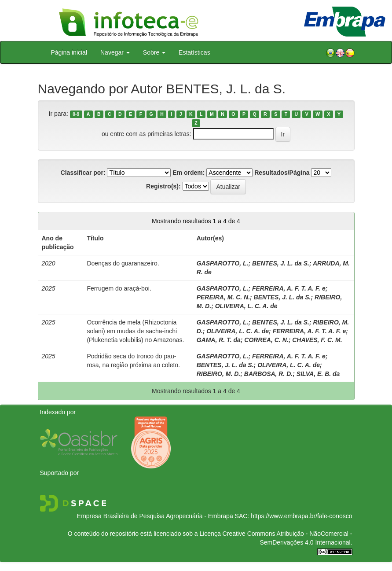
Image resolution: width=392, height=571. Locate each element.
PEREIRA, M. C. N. (223, 297)
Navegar (115, 52)
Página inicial (69, 52)
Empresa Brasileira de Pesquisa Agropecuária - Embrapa (155, 516)
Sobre (154, 52)
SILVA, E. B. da (318, 374)
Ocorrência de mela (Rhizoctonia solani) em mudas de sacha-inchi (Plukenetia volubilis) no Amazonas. (135, 331)
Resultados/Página (282, 173)
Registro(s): (163, 186)
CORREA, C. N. (266, 340)
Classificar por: (83, 173)
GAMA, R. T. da (219, 340)
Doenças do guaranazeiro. (123, 263)
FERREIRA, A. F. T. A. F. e (289, 288)
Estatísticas (194, 52)
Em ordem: (189, 173)
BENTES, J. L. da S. (281, 263)
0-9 (76, 114)
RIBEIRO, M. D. (219, 374)
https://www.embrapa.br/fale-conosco (301, 516)
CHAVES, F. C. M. (317, 340)
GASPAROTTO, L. (223, 263)
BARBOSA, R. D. (268, 374)
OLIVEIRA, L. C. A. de (246, 306)
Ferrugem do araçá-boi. (119, 288)
